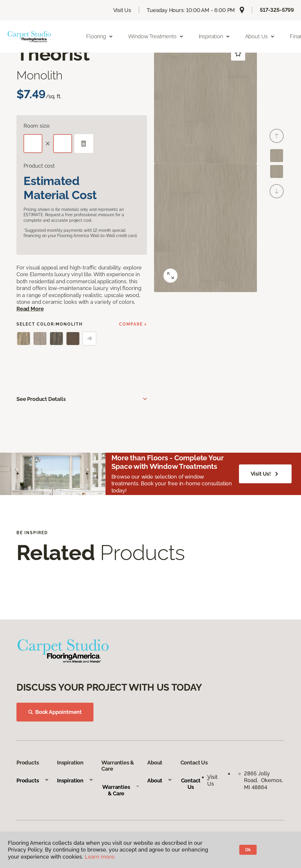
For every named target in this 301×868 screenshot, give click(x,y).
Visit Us (122, 10)
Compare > (133, 324)
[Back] (277, 136)
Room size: (37, 126)
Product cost (39, 166)
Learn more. (100, 857)
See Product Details (41, 399)
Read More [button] (30, 309)
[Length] (33, 144)
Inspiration (75, 780)
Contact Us (196, 784)
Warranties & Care (121, 790)
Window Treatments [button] (156, 36)
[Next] (277, 191)
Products (33, 780)
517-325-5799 (277, 10)
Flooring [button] (100, 36)
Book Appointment (55, 712)
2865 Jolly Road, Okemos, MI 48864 (264, 780)
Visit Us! (265, 474)
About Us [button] (260, 36)
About (160, 780)
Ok (248, 850)
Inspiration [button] (214, 36)
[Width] (63, 144)
